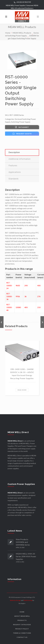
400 (39, 285)
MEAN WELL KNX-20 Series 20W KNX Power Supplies (26, 556)
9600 (18, 285)
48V (26, 307)
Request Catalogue (22, 625)
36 (25, 296)
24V (26, 285)
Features (13, 166)
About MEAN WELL (22, 616)
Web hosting (28, 600)
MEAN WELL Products (22, 33)
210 (39, 307)
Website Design (15, 600)
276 (39, 296)
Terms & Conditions (22, 633)
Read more (22, 390)
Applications (15, 172)
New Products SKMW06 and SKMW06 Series (23, 542)
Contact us (22, 637)
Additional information (20, 159)
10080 (18, 307)
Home (8, 33)
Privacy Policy (22, 629)
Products (22, 620)
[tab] (22, 152)
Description (14, 152)
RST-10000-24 (9, 285)
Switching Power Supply (21, 122)
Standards (14, 179)
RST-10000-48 (9, 307)
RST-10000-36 (9, 296)
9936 (18, 296)
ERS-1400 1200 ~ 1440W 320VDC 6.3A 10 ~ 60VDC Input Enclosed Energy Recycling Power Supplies (22, 374)
